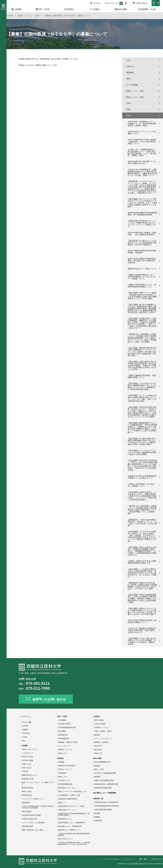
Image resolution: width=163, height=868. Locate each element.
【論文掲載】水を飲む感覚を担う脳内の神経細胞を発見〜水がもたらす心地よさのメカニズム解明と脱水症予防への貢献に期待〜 (142, 441)
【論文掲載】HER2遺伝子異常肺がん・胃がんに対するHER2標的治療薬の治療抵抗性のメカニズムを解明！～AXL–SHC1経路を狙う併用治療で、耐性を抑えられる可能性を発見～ (143, 465)
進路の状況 (98, 750)
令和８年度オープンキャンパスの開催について (142, 133)
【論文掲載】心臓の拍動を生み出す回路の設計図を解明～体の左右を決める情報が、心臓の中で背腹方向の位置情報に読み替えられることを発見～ (142, 365)
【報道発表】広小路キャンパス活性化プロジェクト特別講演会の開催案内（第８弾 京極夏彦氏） (142, 243)
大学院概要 (62, 720)
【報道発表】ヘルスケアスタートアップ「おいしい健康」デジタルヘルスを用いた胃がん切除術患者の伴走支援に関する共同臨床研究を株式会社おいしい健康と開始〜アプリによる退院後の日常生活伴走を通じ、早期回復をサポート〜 (142, 187)
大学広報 (25, 771)
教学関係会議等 (27, 826)
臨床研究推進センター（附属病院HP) (71, 823)
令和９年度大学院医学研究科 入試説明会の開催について (142, 621)
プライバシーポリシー (112, 859)
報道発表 (130, 73)
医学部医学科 (63, 735)
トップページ (26, 716)
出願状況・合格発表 (101, 742)
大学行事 (25, 726)
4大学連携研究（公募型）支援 (69, 795)
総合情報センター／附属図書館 (105, 793)
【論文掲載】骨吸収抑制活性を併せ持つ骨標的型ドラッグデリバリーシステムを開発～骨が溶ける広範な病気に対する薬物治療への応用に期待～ (142, 352)
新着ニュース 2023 (135, 97)
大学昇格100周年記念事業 (31, 815)
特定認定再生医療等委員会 (68, 799)
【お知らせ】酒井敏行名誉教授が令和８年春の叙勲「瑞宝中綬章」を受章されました (142, 630)
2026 (128, 116)
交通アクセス (27, 764)
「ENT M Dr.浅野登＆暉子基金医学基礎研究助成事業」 (74, 834)
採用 (128, 79)
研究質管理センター (65, 819)
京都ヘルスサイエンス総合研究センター (73, 791)
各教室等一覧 (98, 799)
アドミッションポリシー (103, 739)
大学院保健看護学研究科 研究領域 (106, 806)
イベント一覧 (26, 722)
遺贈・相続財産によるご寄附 (32, 830)
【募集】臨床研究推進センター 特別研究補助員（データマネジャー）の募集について (142, 277)
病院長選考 (26, 803)
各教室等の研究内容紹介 (67, 766)
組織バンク (62, 803)
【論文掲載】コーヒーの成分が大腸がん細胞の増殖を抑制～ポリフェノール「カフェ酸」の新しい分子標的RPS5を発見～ (142, 398)
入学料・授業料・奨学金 (103, 731)
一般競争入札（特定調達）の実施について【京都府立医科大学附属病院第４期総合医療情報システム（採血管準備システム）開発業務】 (142, 510)
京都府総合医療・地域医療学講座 (106, 784)
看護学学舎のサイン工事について (142, 269)
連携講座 (97, 777)
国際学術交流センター (30, 775)
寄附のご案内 (27, 791)
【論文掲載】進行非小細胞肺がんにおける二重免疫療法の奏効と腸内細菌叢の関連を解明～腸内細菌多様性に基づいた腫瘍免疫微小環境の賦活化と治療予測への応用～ (142, 308)
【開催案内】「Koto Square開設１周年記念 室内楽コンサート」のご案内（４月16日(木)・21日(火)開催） (142, 523)
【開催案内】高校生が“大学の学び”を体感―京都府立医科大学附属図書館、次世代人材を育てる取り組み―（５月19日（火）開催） (142, 586)
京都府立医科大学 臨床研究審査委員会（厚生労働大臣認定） (73, 814)
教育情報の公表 (27, 779)
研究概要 (61, 762)
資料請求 (97, 735)
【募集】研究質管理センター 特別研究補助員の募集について (142, 286)
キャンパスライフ (64, 746)
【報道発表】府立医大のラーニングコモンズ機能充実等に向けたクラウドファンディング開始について (142, 224)
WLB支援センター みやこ (67, 788)
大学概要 (24, 746)
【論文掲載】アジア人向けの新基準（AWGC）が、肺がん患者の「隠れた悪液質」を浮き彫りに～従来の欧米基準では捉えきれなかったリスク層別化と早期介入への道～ (142, 536)
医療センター (63, 777)
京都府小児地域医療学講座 (104, 780)
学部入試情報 (99, 720)
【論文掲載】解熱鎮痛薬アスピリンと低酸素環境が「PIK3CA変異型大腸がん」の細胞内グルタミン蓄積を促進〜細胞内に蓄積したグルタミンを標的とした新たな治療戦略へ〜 (142, 428)
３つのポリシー (27, 753)
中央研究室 (62, 773)
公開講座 (25, 730)
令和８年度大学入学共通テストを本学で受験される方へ (142, 162)
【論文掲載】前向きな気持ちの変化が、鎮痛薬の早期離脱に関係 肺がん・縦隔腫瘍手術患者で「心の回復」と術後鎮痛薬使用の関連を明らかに (142, 551)
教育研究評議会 (27, 788)
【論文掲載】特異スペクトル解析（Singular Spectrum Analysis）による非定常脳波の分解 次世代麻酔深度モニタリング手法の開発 (142, 296)
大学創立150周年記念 (30, 819)
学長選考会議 (27, 795)
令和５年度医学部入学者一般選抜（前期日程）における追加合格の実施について (142, 142)
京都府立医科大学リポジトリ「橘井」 (72, 806)
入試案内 (96, 716)
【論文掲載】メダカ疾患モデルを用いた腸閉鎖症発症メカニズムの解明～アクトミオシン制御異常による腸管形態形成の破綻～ (142, 386)
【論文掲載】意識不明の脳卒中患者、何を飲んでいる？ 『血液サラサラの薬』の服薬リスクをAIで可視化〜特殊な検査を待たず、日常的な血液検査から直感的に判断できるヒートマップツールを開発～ (142, 412)
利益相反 (97, 766)
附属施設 (97, 817)
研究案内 (60, 758)
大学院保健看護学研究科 (67, 728)
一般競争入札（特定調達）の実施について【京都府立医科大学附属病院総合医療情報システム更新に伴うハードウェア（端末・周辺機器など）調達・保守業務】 (142, 338)
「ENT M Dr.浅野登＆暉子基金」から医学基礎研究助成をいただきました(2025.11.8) (74, 843)
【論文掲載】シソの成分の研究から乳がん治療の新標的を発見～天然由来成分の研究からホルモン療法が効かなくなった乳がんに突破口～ (142, 573)
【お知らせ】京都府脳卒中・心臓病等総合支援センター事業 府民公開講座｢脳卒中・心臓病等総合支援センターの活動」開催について (142, 172)
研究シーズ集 (99, 769)
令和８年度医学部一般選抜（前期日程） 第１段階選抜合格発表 (142, 234)
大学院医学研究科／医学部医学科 (106, 802)
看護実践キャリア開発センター (69, 830)
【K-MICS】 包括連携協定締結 (105, 773)
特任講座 (97, 813)
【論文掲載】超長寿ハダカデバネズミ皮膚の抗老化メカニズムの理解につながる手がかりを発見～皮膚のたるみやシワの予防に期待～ (142, 611)
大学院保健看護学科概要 (103, 810)
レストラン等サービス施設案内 (33, 823)
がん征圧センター (64, 780)
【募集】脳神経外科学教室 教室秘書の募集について (142, 376)
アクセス (97, 3)
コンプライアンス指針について (33, 799)
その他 (24, 737)
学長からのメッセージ (30, 749)
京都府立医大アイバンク (67, 810)
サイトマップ (129, 859)
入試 (128, 60)
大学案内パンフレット (102, 728)
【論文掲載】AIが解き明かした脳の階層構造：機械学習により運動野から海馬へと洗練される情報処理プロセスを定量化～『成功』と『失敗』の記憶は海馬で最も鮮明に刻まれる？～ (142, 323)
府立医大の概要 (27, 760)
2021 (24, 741)
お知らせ (130, 66)
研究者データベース (65, 750)
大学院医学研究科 (64, 724)
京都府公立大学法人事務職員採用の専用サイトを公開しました (142, 477)
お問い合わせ (142, 3)
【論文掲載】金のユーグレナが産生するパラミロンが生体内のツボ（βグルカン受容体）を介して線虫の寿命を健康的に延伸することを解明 (142, 203)
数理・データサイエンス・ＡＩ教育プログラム (38, 783)
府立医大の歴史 (27, 757)
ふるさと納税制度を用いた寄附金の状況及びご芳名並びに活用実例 (38, 807)
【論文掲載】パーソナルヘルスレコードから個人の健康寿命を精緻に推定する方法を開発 (142, 452)
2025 (128, 109)
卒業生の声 (98, 753)
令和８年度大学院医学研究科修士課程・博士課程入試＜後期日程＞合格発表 (142, 261)
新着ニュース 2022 (135, 91)
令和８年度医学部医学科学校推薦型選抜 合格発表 (142, 252)
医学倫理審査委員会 (65, 784)
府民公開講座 (27, 812)
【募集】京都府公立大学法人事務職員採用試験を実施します (142, 562)
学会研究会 (26, 733)
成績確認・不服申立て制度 (68, 742)
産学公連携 (97, 758)
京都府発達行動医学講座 (103, 788)
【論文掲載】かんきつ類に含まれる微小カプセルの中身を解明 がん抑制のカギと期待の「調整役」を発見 (142, 641)
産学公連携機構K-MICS (102, 762)
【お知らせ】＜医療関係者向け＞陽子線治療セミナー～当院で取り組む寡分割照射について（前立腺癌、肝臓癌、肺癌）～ (142, 152)
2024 (128, 103)
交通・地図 (143, 859)
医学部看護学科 (64, 739)
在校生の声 (98, 746)
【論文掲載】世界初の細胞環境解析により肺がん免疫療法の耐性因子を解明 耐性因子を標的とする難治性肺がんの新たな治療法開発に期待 (142, 599)
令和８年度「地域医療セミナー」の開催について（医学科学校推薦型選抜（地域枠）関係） (142, 124)
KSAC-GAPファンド (65, 839)
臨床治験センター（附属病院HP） (70, 826)
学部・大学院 (62, 716)
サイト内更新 (132, 85)
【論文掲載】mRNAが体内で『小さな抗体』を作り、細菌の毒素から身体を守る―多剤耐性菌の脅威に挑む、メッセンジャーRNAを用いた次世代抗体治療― (142, 496)
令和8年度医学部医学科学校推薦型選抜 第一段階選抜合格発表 (142, 214)
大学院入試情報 (99, 724)
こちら (27, 65)
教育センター (63, 753)
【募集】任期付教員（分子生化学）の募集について (141, 485)
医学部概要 (62, 731)
